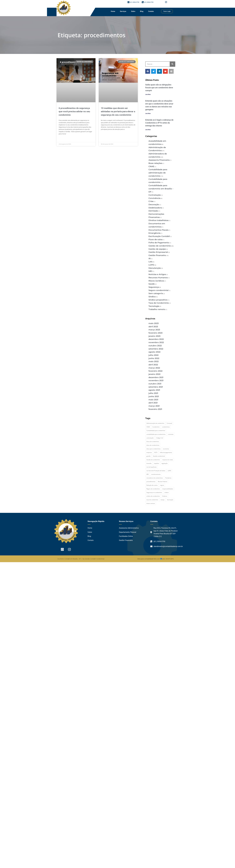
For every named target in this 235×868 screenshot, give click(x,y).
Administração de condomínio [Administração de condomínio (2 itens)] (155, 423)
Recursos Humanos (158, 278)
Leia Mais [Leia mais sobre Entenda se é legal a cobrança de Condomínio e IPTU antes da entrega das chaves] (148, 130)
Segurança (154, 287)
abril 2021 (153, 403)
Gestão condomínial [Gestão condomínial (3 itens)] (159, 456)
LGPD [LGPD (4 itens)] (169, 471)
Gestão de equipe (157, 249)
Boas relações (155, 163)
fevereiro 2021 (155, 409)
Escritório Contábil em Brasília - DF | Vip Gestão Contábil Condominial (81, 559)
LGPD (151, 265)
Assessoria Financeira (159, 160)
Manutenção (155, 268)
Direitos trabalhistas (158, 220)
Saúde (152, 284)
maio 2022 (154, 361)
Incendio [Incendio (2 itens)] (149, 463)
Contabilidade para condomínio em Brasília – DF (161, 189)
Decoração (154, 205)
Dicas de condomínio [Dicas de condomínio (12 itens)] (153, 442)
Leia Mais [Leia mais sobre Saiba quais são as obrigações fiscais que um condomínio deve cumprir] (148, 94)
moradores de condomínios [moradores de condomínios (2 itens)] (155, 478)
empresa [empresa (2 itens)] (149, 452)
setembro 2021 (156, 387)
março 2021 (154, 406)
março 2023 (154, 330)
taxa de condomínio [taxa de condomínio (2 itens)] (152, 500)
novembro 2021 (156, 381)
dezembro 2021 (156, 377)
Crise (151, 201)
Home (113, 11)
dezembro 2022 (156, 339)
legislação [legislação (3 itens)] (165, 463)
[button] (148, 71)
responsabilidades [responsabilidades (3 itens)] (168, 489)
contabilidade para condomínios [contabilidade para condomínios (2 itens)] (156, 434)
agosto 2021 (154, 390)
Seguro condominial (158, 290)
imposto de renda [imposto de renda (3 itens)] (168, 460)
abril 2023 (153, 327)
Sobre (133, 11)
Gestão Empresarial (158, 252)
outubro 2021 (155, 384)
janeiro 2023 (154, 336)
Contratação (155, 195)
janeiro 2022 (154, 374)
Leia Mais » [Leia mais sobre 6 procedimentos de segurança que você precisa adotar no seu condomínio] (62, 139)
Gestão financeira (157, 255)
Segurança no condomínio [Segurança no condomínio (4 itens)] (154, 492)
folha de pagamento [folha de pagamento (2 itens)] (166, 452)
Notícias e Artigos (157, 274)
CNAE (151, 166)
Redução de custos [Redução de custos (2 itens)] (152, 485)
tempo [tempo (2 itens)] (163, 500)
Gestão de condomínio (160, 246)
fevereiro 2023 (155, 333)
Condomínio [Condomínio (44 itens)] (156, 427)
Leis (150, 262)
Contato (151, 11)
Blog (142, 11)
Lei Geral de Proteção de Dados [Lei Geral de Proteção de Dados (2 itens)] (156, 471)
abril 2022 (153, 365)
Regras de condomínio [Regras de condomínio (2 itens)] (153, 489)
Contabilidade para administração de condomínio (158, 173)
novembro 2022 (156, 342)
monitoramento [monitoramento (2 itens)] (156, 474)
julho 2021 (153, 393)
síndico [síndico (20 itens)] (167, 492)
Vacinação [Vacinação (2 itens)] (170, 500)
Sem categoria (156, 293)
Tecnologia (154, 306)
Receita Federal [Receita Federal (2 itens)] (163, 482)
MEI (150, 271)
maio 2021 (153, 400)
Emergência (154, 233)
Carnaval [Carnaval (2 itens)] (169, 423)
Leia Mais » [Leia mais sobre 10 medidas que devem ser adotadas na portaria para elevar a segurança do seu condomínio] (105, 134)
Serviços (123, 11)
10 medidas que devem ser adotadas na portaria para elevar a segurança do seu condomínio (118, 112)
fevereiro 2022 (155, 371)
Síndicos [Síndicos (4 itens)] (165, 496)
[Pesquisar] (172, 64)
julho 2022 (153, 355)
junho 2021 (154, 396)
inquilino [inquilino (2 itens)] (156, 463)
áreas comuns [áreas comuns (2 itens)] (151, 503)
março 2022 (154, 368)
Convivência (154, 198)
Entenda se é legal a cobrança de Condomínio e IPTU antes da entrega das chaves (159, 123)
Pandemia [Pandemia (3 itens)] (168, 478)
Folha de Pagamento (159, 243)
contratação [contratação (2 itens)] (150, 438)
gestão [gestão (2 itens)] (148, 456)
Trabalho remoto (157, 309)
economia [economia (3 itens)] (166, 449)
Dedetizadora (155, 208)
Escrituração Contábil (159, 236)
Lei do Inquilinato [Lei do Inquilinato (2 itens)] (151, 467)
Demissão (153, 211)
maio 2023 (154, 323)
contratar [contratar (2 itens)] (171, 434)
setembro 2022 (156, 349)
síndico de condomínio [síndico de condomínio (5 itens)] (153, 496)
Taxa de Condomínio (159, 303)
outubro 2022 (155, 346)
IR (150, 259)
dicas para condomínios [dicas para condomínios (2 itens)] (154, 449)
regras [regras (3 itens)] (162, 485)
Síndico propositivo (158, 300)
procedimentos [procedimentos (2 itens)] (151, 482)
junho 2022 (154, 358)
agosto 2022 (154, 352)
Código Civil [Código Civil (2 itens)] (160, 438)
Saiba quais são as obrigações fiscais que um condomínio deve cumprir (159, 88)
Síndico (152, 297)
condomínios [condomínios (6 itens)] (166, 427)
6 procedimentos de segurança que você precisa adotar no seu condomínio (74, 112)
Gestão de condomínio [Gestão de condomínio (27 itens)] (153, 460)
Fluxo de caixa (155, 240)
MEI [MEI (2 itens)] (148, 474)
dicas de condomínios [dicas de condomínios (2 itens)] (153, 445)
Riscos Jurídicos (156, 281)
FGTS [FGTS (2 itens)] (156, 452)
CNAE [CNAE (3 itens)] (148, 427)
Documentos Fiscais (158, 230)
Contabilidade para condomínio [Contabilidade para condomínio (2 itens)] (156, 431)
